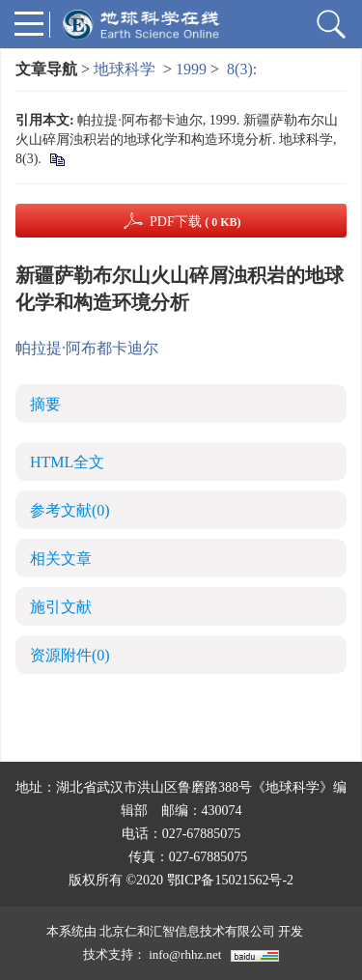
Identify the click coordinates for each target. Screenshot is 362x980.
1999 (191, 69)
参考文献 (70, 510)
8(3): (244, 69)
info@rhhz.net (185, 954)
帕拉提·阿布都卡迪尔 (87, 348)
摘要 (45, 404)
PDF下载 (195, 222)
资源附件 (70, 655)
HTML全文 (67, 462)
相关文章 (61, 559)
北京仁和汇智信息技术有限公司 (187, 931)
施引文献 (61, 607)
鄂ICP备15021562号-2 (230, 880)
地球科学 (125, 69)
